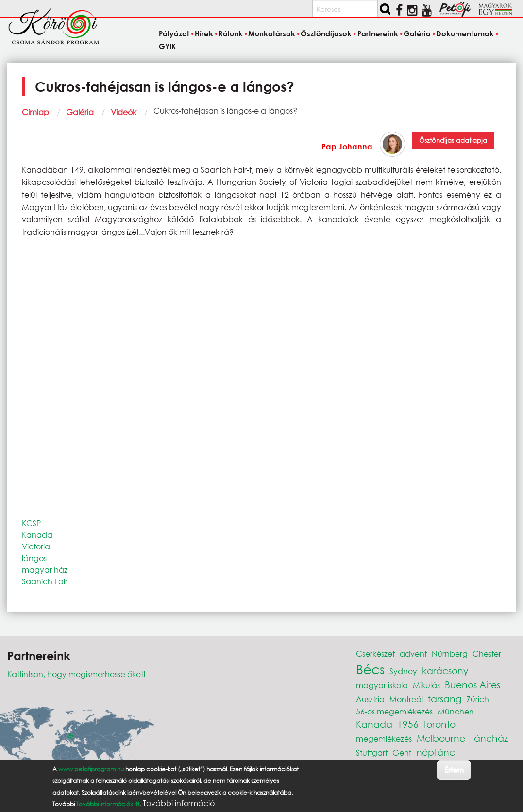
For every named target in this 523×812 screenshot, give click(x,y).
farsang (445, 699)
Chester (487, 654)
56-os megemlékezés (394, 711)
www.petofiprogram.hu (91, 769)
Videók (124, 112)
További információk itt (108, 804)
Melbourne (441, 738)
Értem (454, 770)
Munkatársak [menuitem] (272, 34)
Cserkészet (375, 654)
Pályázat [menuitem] (174, 34)
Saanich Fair (45, 581)
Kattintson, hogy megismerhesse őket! (76, 674)
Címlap (35, 112)
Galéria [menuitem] (417, 34)
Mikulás (426, 685)
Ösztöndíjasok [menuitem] (326, 34)
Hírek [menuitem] (204, 34)
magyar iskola (382, 685)
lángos (34, 558)
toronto (439, 724)
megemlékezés (384, 738)
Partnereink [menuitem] (378, 34)
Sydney (403, 671)
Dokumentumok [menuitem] (465, 34)
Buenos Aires (472, 685)
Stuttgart (372, 753)
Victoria (36, 546)
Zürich (478, 699)
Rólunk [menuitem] (231, 34)
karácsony (445, 671)
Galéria (80, 112)
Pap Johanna (347, 146)
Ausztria (370, 699)
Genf (402, 753)
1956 (408, 724)
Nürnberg (450, 654)
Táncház (489, 738)
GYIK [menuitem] (167, 46)
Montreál (406, 699)
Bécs (370, 669)
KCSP (31, 523)
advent (413, 654)
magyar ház (45, 570)
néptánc (436, 752)
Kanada (37, 535)
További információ (179, 803)
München (456, 711)
